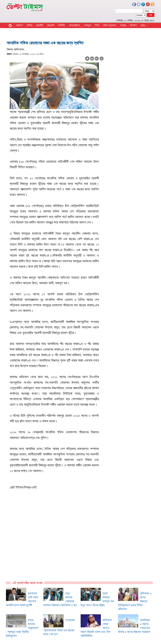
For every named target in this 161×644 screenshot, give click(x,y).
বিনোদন (133, 25)
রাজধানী (51, 25)
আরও (143, 25)
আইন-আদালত (110, 25)
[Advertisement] (55, 547)
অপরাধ (123, 25)
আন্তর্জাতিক (74, 25)
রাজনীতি (40, 25)
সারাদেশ (19, 25)
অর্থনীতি (61, 25)
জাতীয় (29, 25)
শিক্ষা (97, 25)
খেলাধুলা (87, 25)
